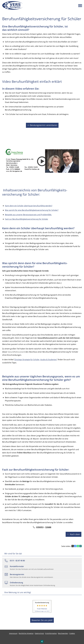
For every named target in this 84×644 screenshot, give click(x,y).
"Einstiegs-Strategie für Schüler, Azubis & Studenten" (36, 359)
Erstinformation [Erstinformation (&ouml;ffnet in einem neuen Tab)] (51, 631)
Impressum (13, 631)
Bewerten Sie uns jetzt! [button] (42, 618)
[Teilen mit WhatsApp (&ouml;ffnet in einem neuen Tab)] (78, 544)
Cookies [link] (72, 631)
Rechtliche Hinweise (26, 631)
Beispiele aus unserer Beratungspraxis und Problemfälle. (28, 214)
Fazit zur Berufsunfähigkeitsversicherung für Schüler (27, 218)
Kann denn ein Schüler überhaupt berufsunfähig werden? (29, 205)
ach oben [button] (74, 533)
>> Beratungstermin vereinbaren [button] (42, 125)
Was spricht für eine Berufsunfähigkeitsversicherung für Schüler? (32, 209)
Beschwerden (63, 631)
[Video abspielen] (42, 160)
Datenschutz (39, 631)
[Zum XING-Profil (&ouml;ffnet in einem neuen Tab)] (42, 639)
